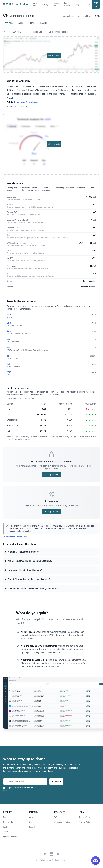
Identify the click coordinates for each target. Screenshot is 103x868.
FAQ (55, 817)
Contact (88, 4)
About (21, 23)
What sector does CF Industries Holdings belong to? (33, 588)
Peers (31, 23)
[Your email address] (25, 781)
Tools (5, 832)
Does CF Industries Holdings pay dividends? (29, 579)
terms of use (47, 771)
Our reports (67, 4)
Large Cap (38, 32)
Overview (9, 23)
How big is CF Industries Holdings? (25, 570)
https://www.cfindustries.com (27, 102)
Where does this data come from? (16, 537)
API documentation (62, 822)
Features (7, 827)
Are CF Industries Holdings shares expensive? (30, 561)
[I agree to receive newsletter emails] (4, 788)
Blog (77, 4)
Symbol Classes (20, 32)
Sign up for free (51, 475)
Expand (10, 98)
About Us (56, 4)
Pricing (45, 4)
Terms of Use (85, 817)
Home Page (34, 4)
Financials (43, 23)
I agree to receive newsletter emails (21, 788)
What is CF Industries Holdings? (23, 552)
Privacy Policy (85, 822)
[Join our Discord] (95, 860)
